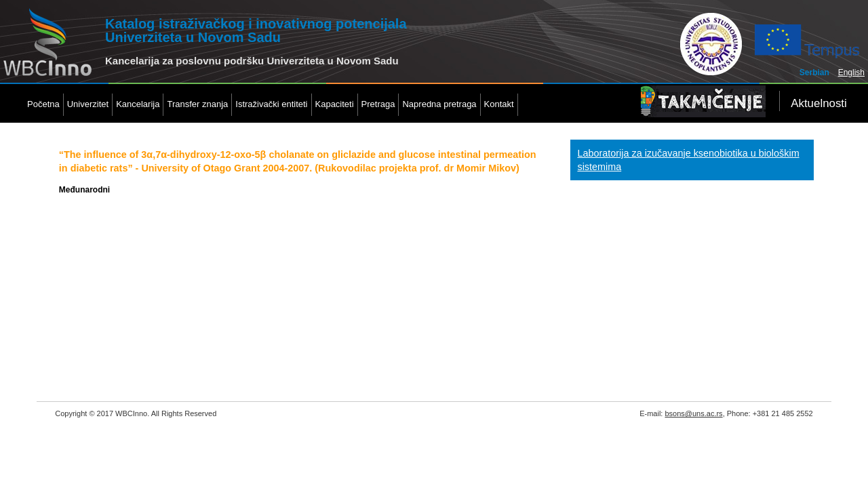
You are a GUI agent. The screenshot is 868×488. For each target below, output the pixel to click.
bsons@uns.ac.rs (693, 413)
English (851, 73)
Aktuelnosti (819, 103)
